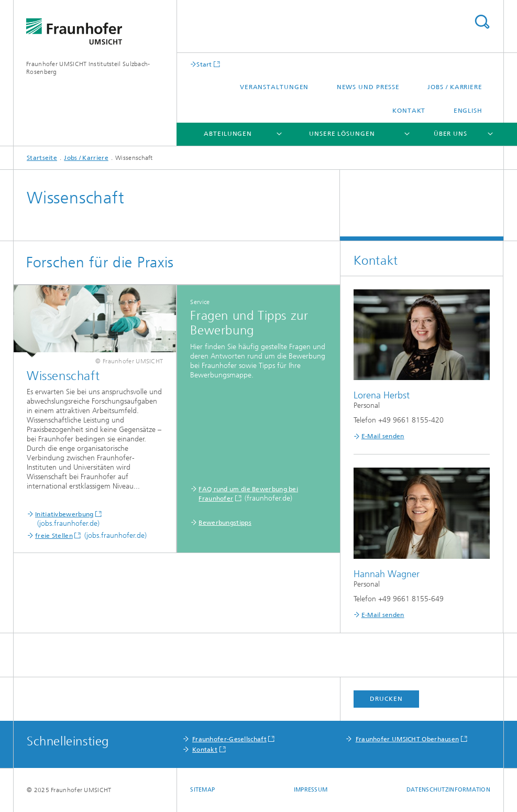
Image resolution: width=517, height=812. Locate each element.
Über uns (450, 134)
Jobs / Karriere (455, 87)
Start (204, 64)
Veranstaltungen (274, 87)
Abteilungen (228, 134)
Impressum (311, 790)
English (468, 111)
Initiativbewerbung (64, 514)
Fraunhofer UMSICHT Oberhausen (408, 739)
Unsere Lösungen (342, 134)
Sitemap (202, 790)
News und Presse (368, 87)
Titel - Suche (482, 22)
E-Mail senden (383, 436)
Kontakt (409, 111)
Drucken (386, 699)
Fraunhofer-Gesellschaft (229, 739)
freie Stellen (54, 536)
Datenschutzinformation (448, 790)
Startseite (42, 158)
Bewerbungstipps (225, 523)
